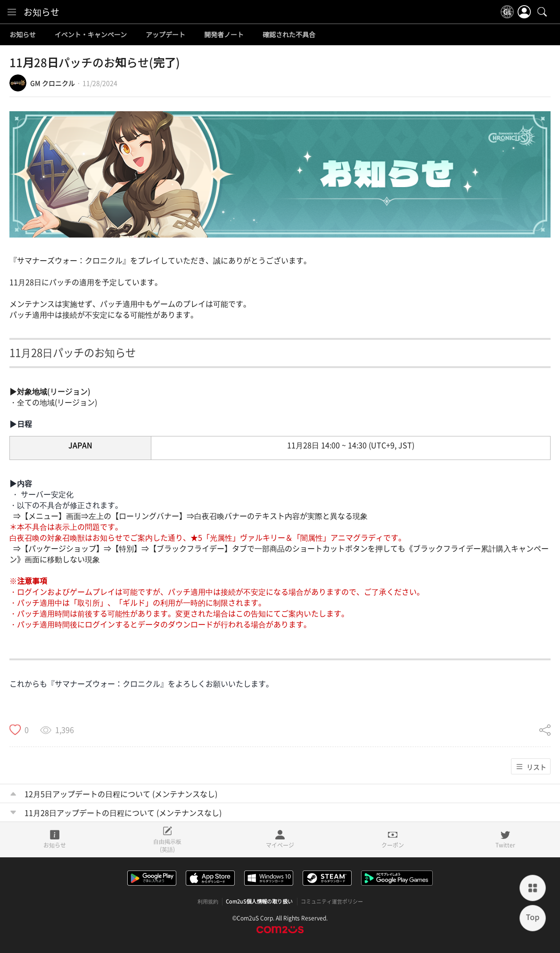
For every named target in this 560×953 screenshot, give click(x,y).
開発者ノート (224, 35)
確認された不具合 (289, 35)
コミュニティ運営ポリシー (332, 902)
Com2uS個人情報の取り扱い (259, 902)
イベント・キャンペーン (91, 35)
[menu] (12, 12)
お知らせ (41, 12)
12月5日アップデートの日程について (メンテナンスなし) (121, 794)
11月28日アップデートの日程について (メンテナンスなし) (123, 813)
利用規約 (208, 902)
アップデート (165, 35)
